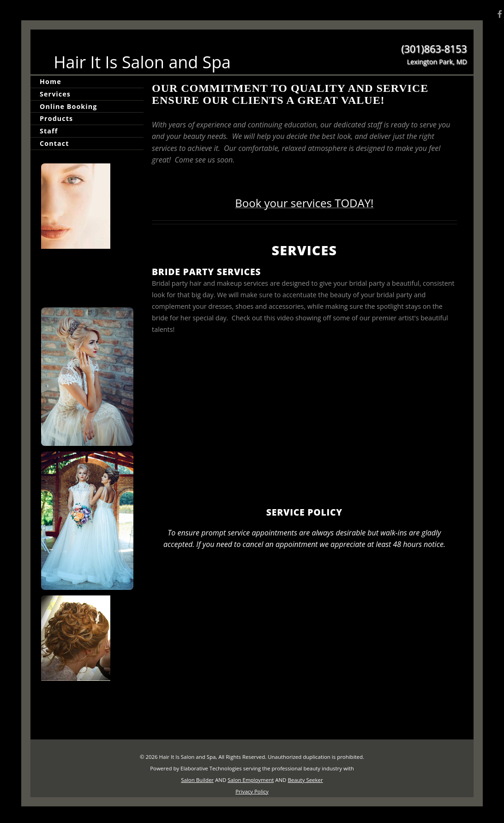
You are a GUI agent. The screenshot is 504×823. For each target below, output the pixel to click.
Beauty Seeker (305, 780)
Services (55, 94)
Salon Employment (251, 780)
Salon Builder (197, 780)
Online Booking (68, 106)
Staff (49, 131)
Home (51, 81)
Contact (54, 143)
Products (56, 118)
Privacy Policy (252, 791)
